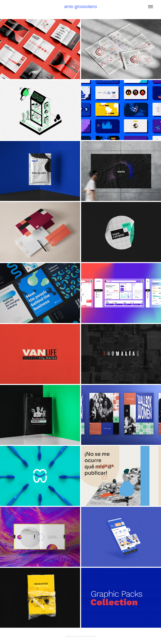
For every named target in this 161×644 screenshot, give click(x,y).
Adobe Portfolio (87, 636)
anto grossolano (81, 7)
